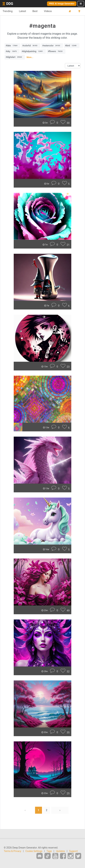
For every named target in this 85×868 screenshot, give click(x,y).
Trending (8, 11)
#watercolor (52, 46)
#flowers (56, 51)
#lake (12, 46)
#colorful (31, 46)
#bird (72, 46)
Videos (48, 11)
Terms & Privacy (12, 851)
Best (35, 11)
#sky (12, 51)
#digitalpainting (33, 51)
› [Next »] (60, 810)
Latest (22, 11)
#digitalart (15, 57)
